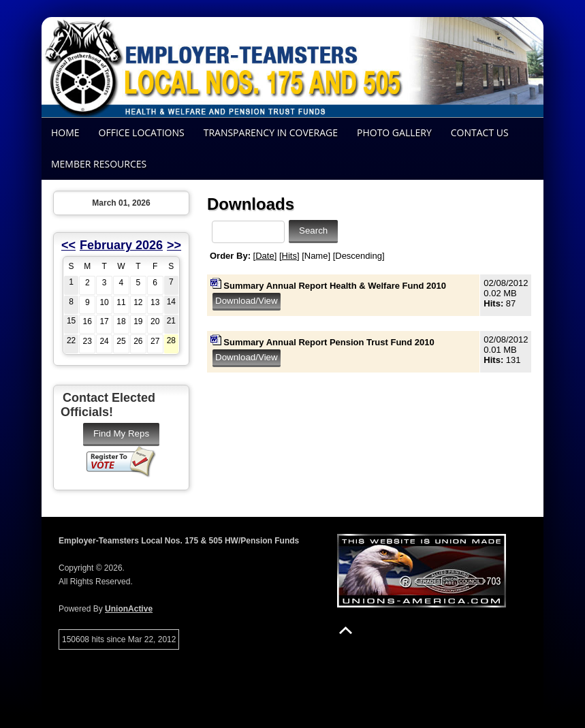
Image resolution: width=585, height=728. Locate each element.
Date (265, 256)
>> (174, 245)
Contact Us (480, 132)
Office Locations (142, 132)
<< (68, 245)
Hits (289, 256)
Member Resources (99, 164)
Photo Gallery (394, 132)
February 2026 (121, 245)
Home (65, 132)
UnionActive (129, 609)
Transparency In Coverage (271, 132)
